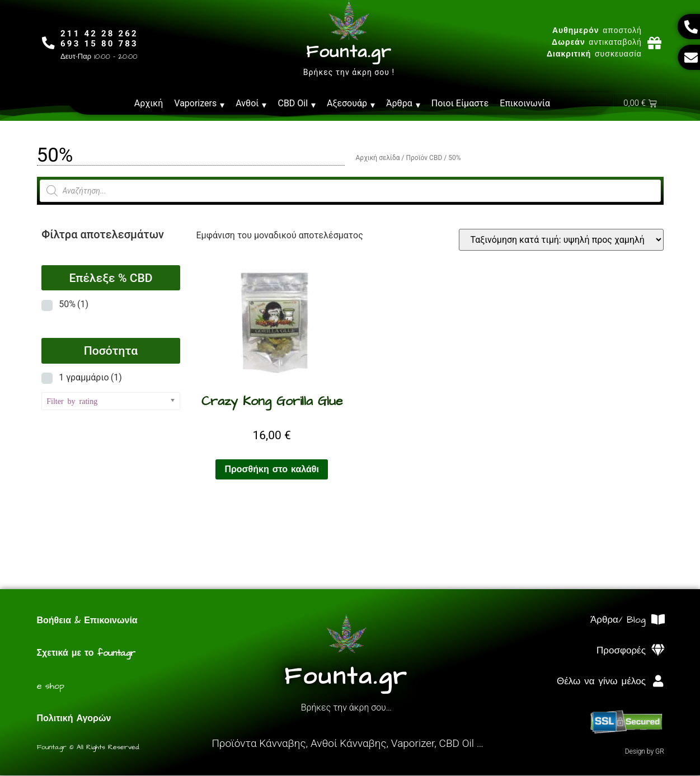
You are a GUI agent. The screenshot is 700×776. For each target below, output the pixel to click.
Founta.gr (349, 52)
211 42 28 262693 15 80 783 (101, 39)
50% (74, 305)
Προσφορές (621, 651)
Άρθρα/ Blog (618, 620)
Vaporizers (199, 104)
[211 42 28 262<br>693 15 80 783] (50, 43)
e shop (51, 686)
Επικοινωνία (525, 103)
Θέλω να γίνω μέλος (601, 682)
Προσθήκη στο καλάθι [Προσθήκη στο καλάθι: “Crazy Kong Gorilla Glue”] (272, 470)
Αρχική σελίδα (378, 158)
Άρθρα (403, 104)
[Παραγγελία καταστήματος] (561, 240)
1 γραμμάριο (90, 378)
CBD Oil (297, 104)
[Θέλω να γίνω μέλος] (658, 682)
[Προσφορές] (658, 651)
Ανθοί (251, 104)
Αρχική (149, 103)
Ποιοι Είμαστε (460, 103)
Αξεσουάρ (351, 104)
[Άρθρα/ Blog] (658, 620)
